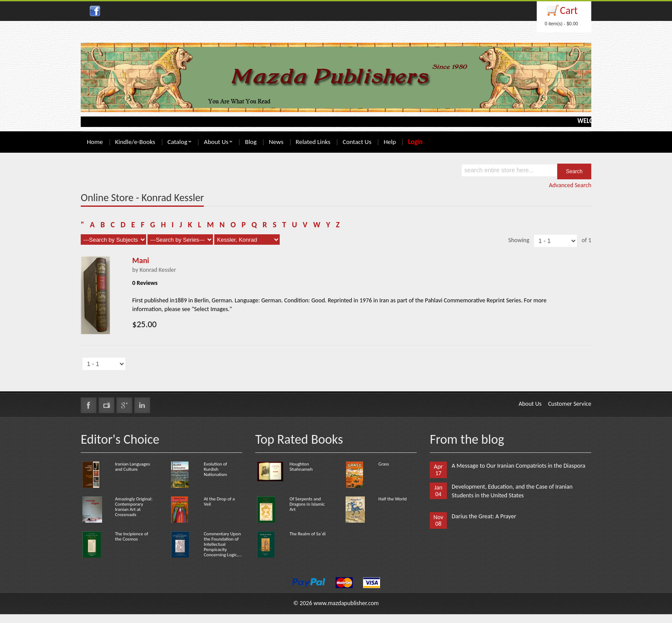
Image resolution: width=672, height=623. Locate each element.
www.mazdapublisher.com (346, 603)
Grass (384, 464)
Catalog (180, 142)
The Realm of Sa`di (307, 534)
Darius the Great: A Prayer (484, 516)
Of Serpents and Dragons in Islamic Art (307, 504)
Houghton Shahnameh (301, 467)
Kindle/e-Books (135, 142)
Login (415, 142)
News (276, 142)
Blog (251, 142)
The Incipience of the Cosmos (131, 536)
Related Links (313, 142)
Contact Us (357, 142)
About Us (218, 142)
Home (95, 142)
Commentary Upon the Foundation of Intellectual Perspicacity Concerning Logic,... (223, 544)
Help (390, 142)
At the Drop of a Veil (219, 501)
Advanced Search (570, 185)
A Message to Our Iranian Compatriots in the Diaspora (518, 466)
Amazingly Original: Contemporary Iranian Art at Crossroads (134, 507)
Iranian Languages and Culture (132, 467)
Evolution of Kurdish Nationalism (215, 469)
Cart (569, 10)
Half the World (393, 499)
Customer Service (570, 404)
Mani (141, 260)
